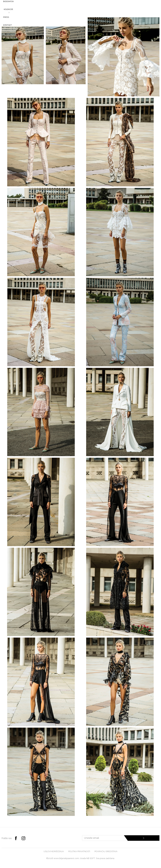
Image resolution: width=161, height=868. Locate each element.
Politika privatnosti (79, 851)
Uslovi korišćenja (54, 851)
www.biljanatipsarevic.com (66, 858)
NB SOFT (91, 858)
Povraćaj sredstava (106, 851)
